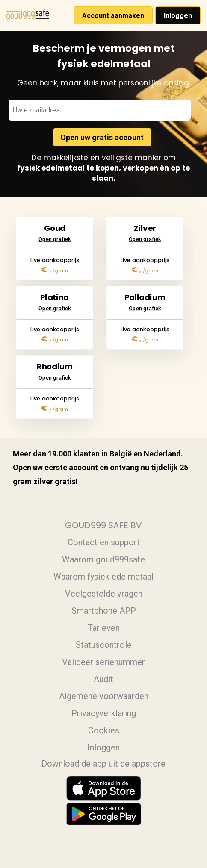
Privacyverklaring (104, 713)
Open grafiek (55, 221)
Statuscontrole (104, 645)
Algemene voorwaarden (104, 696)
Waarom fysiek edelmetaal (103, 577)
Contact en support (104, 542)
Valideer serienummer (103, 662)
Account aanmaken (113, 16)
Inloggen (178, 16)
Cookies (104, 730)
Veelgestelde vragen (104, 594)
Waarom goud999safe (103, 559)
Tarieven (104, 628)
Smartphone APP (104, 611)
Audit (103, 679)
